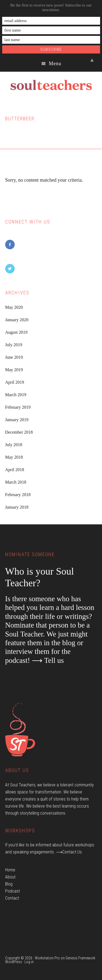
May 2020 (14, 307)
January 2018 (17, 507)
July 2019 (14, 345)
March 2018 (16, 482)
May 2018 (14, 457)
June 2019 (14, 357)
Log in (29, 962)
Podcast (13, 891)
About (10, 877)
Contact (12, 898)
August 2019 (16, 332)
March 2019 (16, 395)
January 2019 (17, 420)
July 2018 (14, 445)
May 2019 (14, 370)
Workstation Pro (47, 958)
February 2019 (18, 407)
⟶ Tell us (48, 660)
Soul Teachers (51, 85)
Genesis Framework (80, 958)
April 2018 (15, 470)
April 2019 (15, 382)
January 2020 (17, 320)
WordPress (14, 962)
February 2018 (18, 495)
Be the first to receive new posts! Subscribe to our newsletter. (51, 7)
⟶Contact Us (69, 852)
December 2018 (19, 432)
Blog (9, 884)
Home (10, 870)
